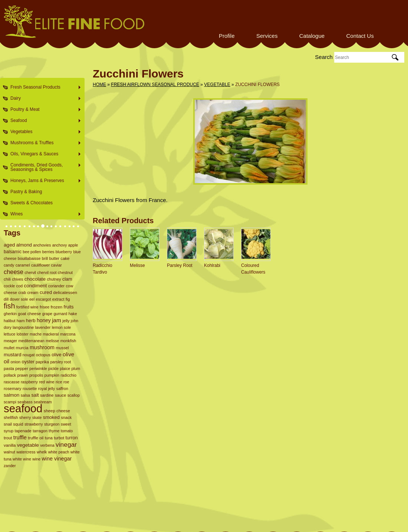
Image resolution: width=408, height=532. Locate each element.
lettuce (9, 334)
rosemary (13, 389)
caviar (57, 265)
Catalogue (312, 36)
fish (9, 306)
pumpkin (52, 375)
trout (8, 438)
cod (20, 286)
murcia (22, 348)
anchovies (42, 245)
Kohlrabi (212, 265)
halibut (9, 321)
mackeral (51, 334)
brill (45, 258)
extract (58, 299)
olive (57, 355)
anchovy (60, 245)
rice (59, 382)
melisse (52, 341)
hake (73, 314)
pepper (22, 369)
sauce (60, 395)
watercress (26, 452)
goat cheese (29, 314)
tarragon (40, 431)
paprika (42, 362)
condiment (36, 286)
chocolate (35, 279)
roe (66, 382)
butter (54, 258)
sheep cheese (57, 411)
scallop (74, 395)
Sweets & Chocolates (32, 203)
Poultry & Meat (44, 110)
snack (66, 417)
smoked (51, 417)
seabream (43, 402)
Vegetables (44, 132)
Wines (44, 214)
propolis (36, 375)
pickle (53, 369)
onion (15, 362)
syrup (9, 431)
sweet (66, 424)
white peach (59, 452)
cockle (9, 286)
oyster (28, 362)
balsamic (13, 252)
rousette (30, 389)
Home (99, 85)
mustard (12, 355)
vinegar (66, 445)
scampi (10, 402)
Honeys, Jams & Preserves (44, 181)
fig (68, 299)
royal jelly (47, 389)
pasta (9, 369)
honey (44, 320)
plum (76, 369)
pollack (10, 375)
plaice (65, 369)
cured (46, 292)
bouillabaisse (29, 258)
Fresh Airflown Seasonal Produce (155, 85)
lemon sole (62, 327)
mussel (62, 348)
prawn (23, 375)
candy (9, 265)
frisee (45, 307)
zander (10, 466)
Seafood (44, 121)
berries (48, 252)
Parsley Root (180, 265)
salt (35, 395)
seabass (25, 402)
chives (17, 279)
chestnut (65, 272)
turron (71, 438)
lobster (23, 334)
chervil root (47, 272)
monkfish (68, 341)
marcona (68, 334)
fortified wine (27, 307)
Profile (227, 36)
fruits (68, 307)
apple (73, 245)
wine (36, 459)
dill (6, 299)
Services (267, 36)
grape (47, 314)
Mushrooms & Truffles (44, 143)
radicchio (68, 375)
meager (10, 341)
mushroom (42, 347)
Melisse (137, 265)
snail (8, 424)
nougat (29, 355)
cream (33, 293)
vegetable (28, 445)
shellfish (11, 417)
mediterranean (31, 341)
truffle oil (36, 438)
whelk (42, 452)
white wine (22, 459)
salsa (25, 395)
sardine (47, 395)
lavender (43, 327)
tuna (49, 438)
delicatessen (65, 292)
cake (65, 258)
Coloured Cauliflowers (253, 269)
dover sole (19, 299)
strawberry (34, 424)
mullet (9, 348)
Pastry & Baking (26, 192)
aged (9, 245)
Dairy (44, 98)
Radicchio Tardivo (103, 269)
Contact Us (360, 36)
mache (36, 334)
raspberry (29, 382)
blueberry (64, 252)
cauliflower (40, 265)
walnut (9, 452)
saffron (62, 389)
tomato (67, 431)
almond (24, 245)
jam (57, 320)
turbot (59, 438)
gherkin (10, 314)
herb (31, 320)
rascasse (12, 382)
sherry (25, 417)
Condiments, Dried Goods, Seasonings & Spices (44, 167)
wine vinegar (57, 459)
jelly (66, 321)
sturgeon (52, 424)
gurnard (60, 314)
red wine (47, 382)
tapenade (23, 431)
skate (37, 417)
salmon (11, 395)
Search (324, 57)
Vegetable (217, 85)
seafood (23, 408)
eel (32, 299)
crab (22, 293)
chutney (54, 279)
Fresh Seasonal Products (44, 87)
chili (7, 279)
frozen (56, 307)
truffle (20, 437)
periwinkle (38, 369)
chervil (30, 272)
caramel (23, 265)
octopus (43, 355)
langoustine (23, 327)
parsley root (60, 362)
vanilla (10, 445)
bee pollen (32, 252)
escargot (43, 299)
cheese (14, 272)
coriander (56, 286)
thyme (54, 431)
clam (67, 279)
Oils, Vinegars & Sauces (44, 154)
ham (21, 321)
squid (18, 424)
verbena (47, 445)
